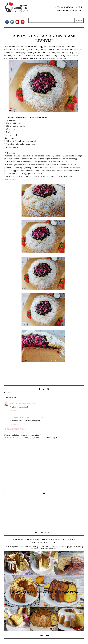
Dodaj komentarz (15, 429)
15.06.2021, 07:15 (37, 417)
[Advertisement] (44, 513)
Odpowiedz (14, 410)
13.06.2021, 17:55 (29, 404)
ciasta (8, 393)
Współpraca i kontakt (70, 10)
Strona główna (64, 7)
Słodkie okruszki (19, 417)
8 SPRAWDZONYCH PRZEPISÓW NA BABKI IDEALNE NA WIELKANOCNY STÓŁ (44, 541)
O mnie (79, 7)
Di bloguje (15, 404)
